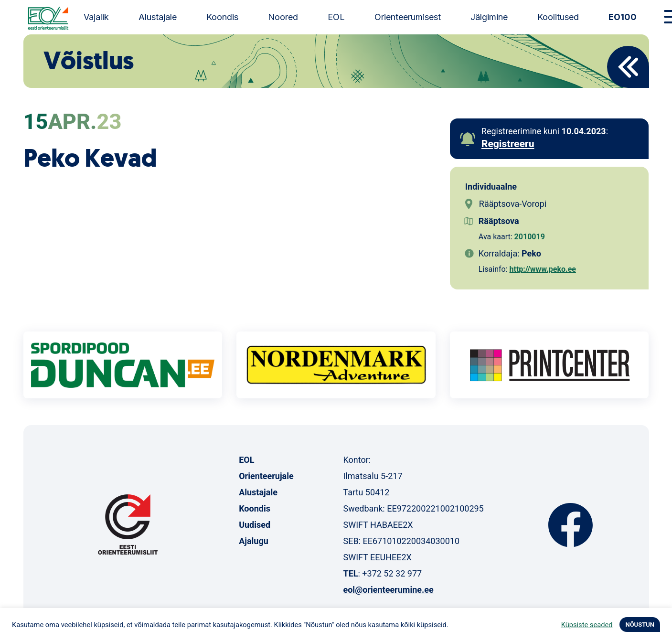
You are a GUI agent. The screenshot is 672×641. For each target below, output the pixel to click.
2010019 (530, 237)
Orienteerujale (266, 476)
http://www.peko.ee (543, 269)
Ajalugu (254, 541)
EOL (336, 17)
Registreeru (508, 144)
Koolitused (558, 17)
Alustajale (158, 17)
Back (628, 67)
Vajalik (96, 17)
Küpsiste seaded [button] (587, 625)
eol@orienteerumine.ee (388, 590)
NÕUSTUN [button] (640, 625)
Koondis (222, 17)
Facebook (571, 525)
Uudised (255, 525)
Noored (283, 17)
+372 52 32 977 (392, 573)
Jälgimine (489, 17)
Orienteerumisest (408, 17)
